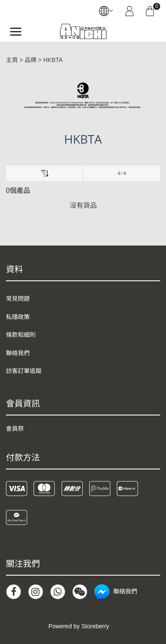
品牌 (31, 60)
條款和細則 (21, 335)
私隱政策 (18, 317)
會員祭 (15, 429)
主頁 (12, 60)
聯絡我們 (18, 353)
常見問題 (18, 299)
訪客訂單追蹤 (24, 371)
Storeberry (95, 626)
